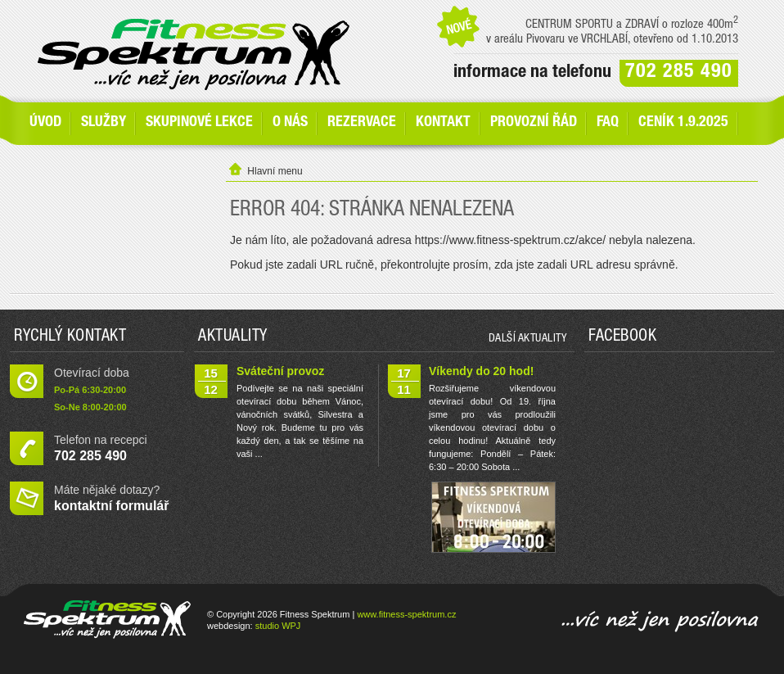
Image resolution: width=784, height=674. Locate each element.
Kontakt (443, 123)
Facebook (622, 337)
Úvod (45, 123)
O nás (290, 123)
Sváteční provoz (280, 371)
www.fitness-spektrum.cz (406, 614)
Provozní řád (534, 123)
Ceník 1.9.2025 (683, 123)
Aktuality (233, 337)
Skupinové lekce (199, 123)
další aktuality (528, 339)
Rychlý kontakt (70, 337)
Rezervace (362, 123)
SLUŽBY (104, 123)
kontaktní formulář (111, 506)
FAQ (608, 123)
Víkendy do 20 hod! (481, 371)
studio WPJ (278, 626)
